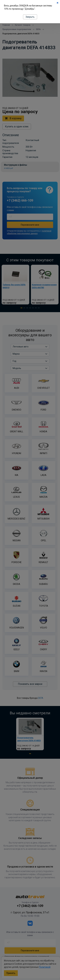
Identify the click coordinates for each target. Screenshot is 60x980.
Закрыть (30, 17)
